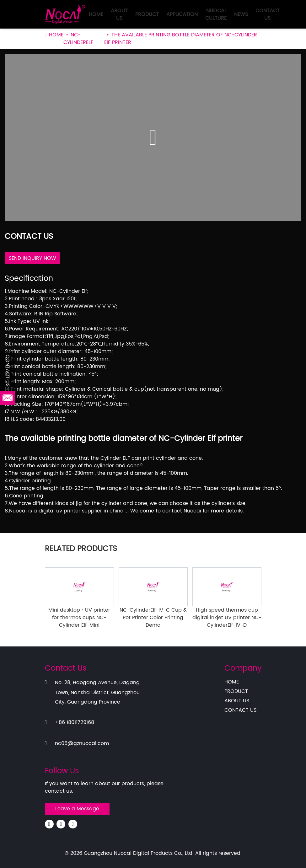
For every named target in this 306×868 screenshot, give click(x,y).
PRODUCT (147, 14)
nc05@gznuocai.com (82, 743)
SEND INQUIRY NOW (32, 258)
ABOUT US (119, 14)
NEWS (241, 14)
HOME (96, 14)
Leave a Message (77, 809)
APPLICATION (182, 14)
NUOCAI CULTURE (216, 14)
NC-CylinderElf (78, 39)
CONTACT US (268, 14)
